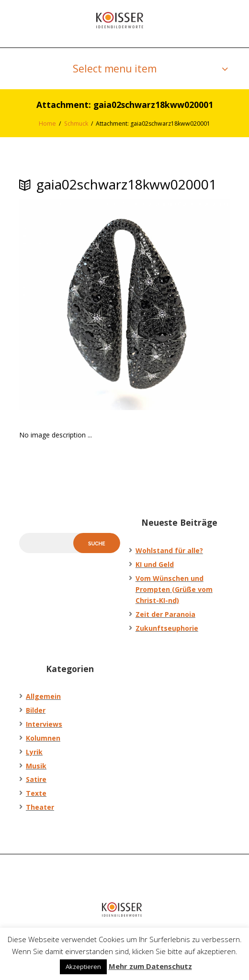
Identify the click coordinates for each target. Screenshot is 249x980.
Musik (36, 766)
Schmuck (76, 124)
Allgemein (43, 696)
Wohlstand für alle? (169, 550)
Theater (40, 807)
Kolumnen (43, 738)
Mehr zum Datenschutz (150, 966)
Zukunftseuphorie (167, 628)
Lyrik (34, 752)
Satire (36, 779)
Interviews (44, 724)
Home (47, 124)
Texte (36, 793)
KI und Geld (155, 564)
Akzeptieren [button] (83, 967)
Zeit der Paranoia (165, 614)
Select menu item (115, 69)
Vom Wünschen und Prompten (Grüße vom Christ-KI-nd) (174, 589)
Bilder (36, 710)
